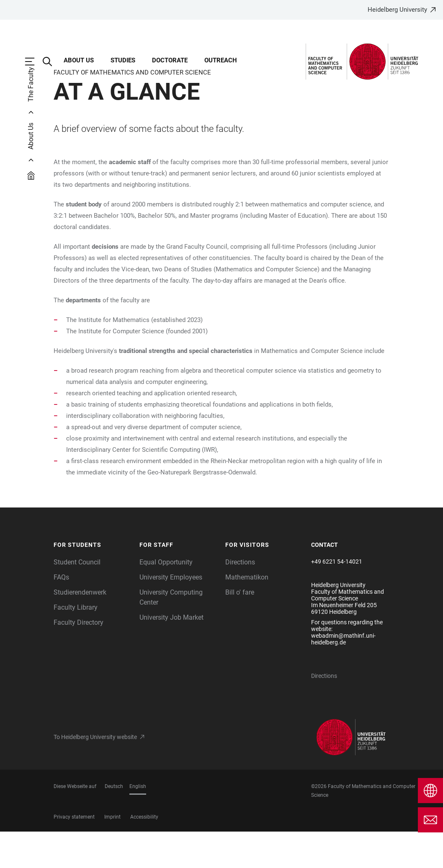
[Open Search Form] (52, 62)
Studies (123, 60)
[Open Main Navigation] (34, 62)
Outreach (221, 60)
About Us (79, 60)
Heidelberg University (397, 10)
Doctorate (170, 60)
